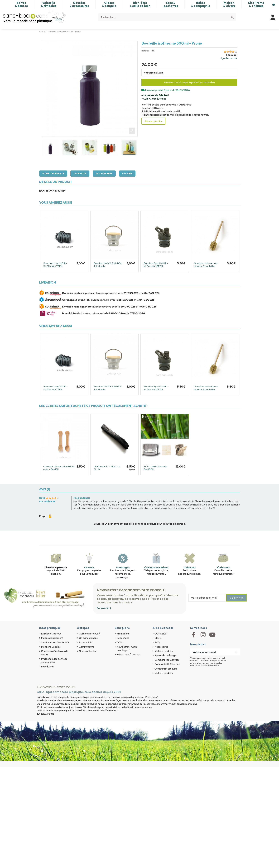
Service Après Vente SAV (55, 642)
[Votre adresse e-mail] (211, 652)
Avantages (123, 567)
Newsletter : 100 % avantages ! (127, 648)
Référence (147, 51)
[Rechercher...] (232, 17)
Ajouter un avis (229, 58)
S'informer (223, 567)
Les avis (127, 174)
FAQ (157, 642)
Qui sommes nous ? (89, 634)
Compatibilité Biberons (167, 664)
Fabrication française (128, 654)
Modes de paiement (52, 638)
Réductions (123, 638)
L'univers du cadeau (156, 567)
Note (42, 498)
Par (47, 501)
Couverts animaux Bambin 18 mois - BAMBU (59, 468)
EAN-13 (44, 191)
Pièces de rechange (165, 655)
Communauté (87, 647)
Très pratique (82, 498)
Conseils (89, 567)
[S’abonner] (236, 652)
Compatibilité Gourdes (167, 660)
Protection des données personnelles (54, 660)
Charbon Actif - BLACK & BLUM (107, 468)
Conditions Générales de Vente (55, 653)
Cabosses (190, 567)
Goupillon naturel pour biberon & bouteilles (206, 265)
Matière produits (164, 651)
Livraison (80, 174)
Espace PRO (86, 642)
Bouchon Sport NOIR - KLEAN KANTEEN (156, 265)
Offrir (120, 642)
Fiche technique (53, 174)
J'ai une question (153, 121)
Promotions (123, 634)
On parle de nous (88, 638)
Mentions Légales (51, 647)
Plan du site (47, 666)
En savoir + (104, 608)
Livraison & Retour (51, 634)
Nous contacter (88, 651)
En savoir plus (46, 714)
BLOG (158, 638)
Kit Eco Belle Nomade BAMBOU (155, 468)
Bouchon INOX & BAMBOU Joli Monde (108, 265)
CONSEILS (161, 634)
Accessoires (104, 174)
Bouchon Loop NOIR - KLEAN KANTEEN (55, 265)
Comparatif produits (166, 669)
